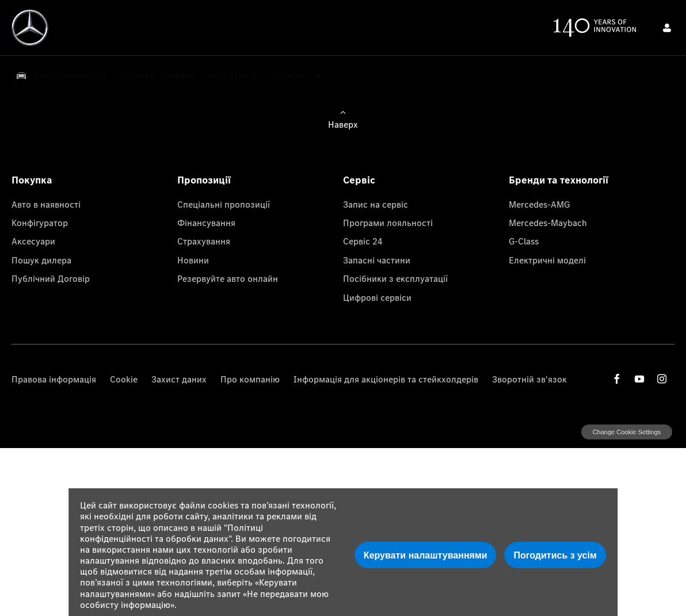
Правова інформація (54, 379)
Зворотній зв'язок (529, 379)
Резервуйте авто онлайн (228, 278)
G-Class (524, 241)
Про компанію (250, 379)
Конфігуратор (40, 223)
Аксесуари (33, 241)
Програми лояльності (388, 223)
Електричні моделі (547, 260)
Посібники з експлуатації (395, 278)
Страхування (204, 241)
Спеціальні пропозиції (224, 204)
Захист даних (179, 379)
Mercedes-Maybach (548, 223)
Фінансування (206, 223)
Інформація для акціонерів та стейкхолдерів (386, 379)
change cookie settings (627, 432)
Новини (193, 260)
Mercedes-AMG (539, 204)
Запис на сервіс (376, 204)
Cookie (124, 379)
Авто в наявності (46, 204)
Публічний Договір (51, 278)
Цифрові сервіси (377, 297)
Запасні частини (377, 260)
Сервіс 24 (363, 241)
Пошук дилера (41, 260)
